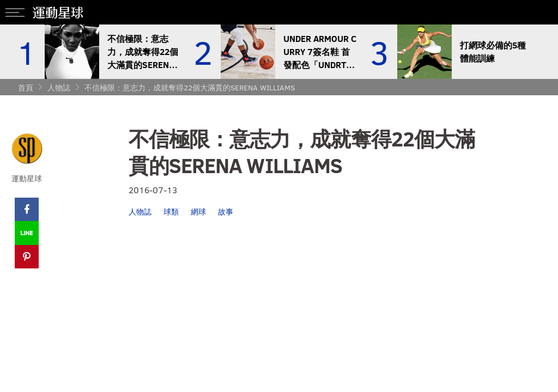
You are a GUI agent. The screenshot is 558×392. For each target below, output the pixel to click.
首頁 (26, 87)
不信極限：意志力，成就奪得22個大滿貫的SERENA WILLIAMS (190, 87)
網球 (198, 212)
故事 (226, 212)
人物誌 (59, 87)
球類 (171, 212)
